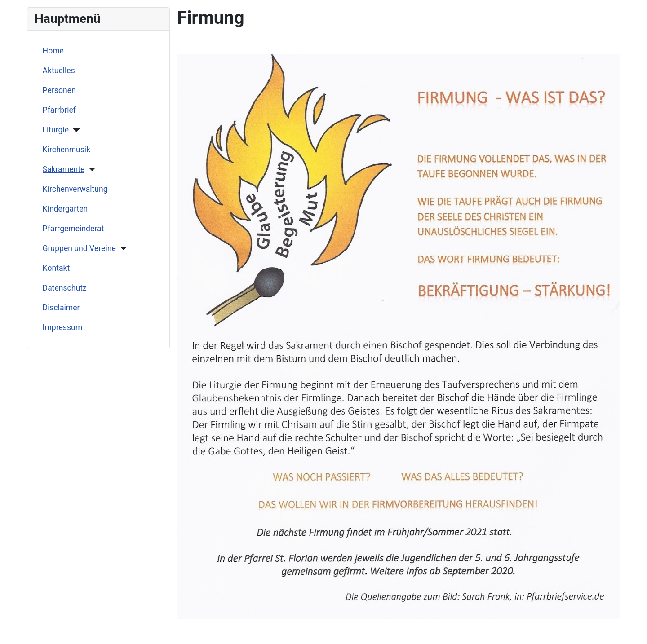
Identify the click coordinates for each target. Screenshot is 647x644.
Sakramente (64, 169)
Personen (59, 90)
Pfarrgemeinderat (73, 229)
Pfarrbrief (59, 110)
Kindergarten (65, 209)
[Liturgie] (74, 130)
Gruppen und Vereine (79, 248)
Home (53, 51)
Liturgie (56, 130)
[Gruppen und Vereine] (122, 248)
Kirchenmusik (66, 150)
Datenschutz (65, 288)
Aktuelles (59, 71)
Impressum (63, 327)
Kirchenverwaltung (75, 189)
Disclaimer (61, 308)
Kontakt (56, 268)
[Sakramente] (90, 169)
